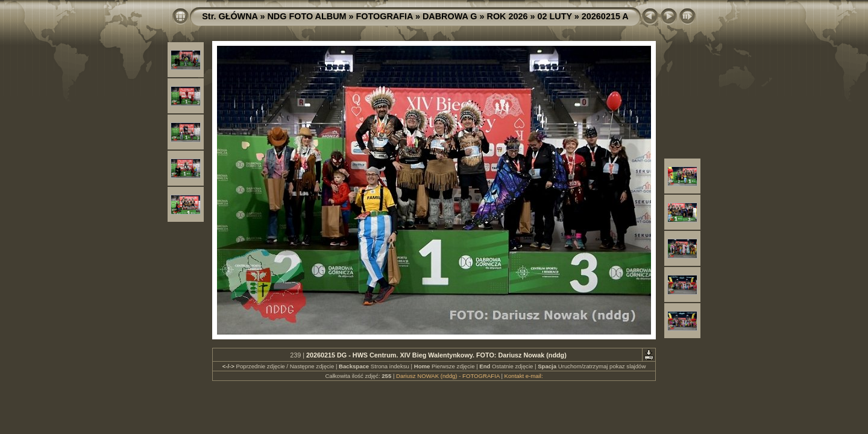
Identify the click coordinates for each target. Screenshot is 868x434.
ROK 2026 (508, 16)
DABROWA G (450, 16)
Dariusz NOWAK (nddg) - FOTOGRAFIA (448, 376)
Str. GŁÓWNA (230, 16)
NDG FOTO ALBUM (307, 16)
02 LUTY (555, 16)
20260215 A (605, 16)
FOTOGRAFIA (385, 16)
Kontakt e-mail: (524, 376)
